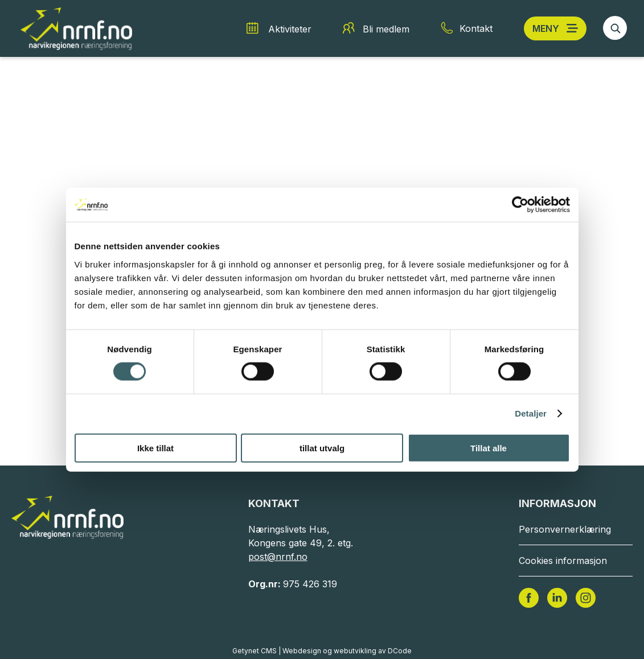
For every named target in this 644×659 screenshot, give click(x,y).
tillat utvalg (322, 448)
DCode (400, 651)
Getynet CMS (255, 651)
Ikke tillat (155, 448)
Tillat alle (489, 448)
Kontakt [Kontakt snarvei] (476, 28)
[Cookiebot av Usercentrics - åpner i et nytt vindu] (520, 205)
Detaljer (531, 413)
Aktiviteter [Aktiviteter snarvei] (290, 29)
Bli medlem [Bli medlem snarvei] (386, 29)
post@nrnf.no (278, 557)
